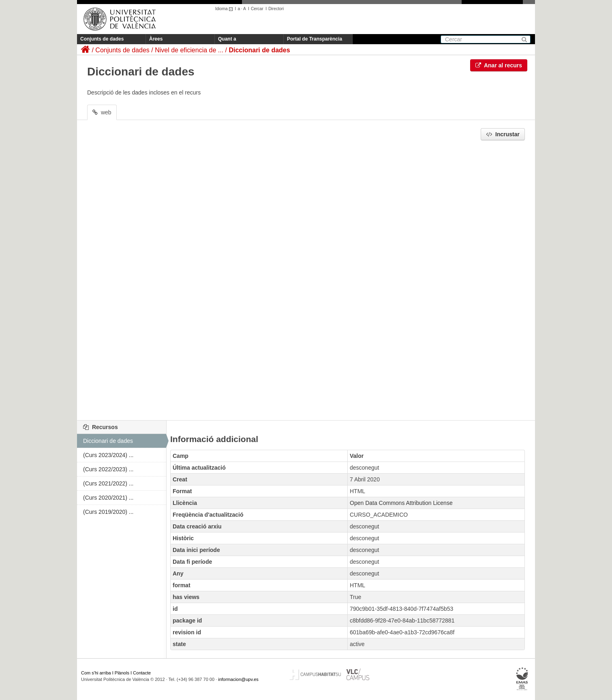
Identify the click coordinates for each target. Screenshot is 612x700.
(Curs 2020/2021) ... (108, 498)
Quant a (227, 39)
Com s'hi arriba (96, 673)
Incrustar (503, 134)
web (102, 112)
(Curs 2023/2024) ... (108, 455)
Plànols (122, 673)
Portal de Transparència (315, 39)
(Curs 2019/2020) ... (108, 512)
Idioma (225, 9)
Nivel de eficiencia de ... (189, 50)
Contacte (142, 673)
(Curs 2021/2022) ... (108, 483)
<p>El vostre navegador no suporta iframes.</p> (306, 278)
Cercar (257, 9)
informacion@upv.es (238, 679)
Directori (276, 9)
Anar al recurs (499, 65)
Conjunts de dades (102, 39)
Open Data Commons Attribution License (401, 503)
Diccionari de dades (259, 50)
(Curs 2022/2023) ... (108, 469)
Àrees (156, 39)
